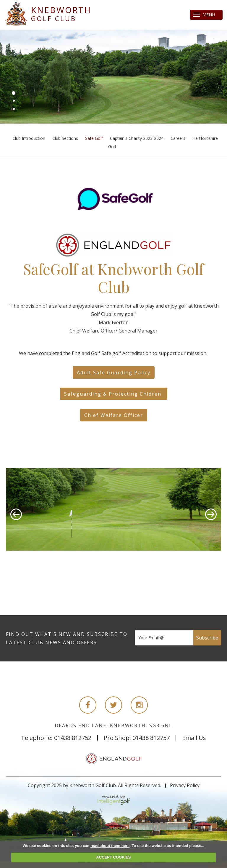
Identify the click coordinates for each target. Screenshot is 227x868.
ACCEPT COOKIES (113, 857)
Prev (16, 514)
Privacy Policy (185, 785)
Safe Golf (94, 138)
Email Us (194, 738)
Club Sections (65, 138)
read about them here (110, 846)
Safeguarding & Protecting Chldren (114, 394)
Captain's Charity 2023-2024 (137, 138)
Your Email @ (151, 638)
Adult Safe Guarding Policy (114, 373)
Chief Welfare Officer (114, 415)
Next (211, 514)
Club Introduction (29, 138)
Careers (178, 138)
